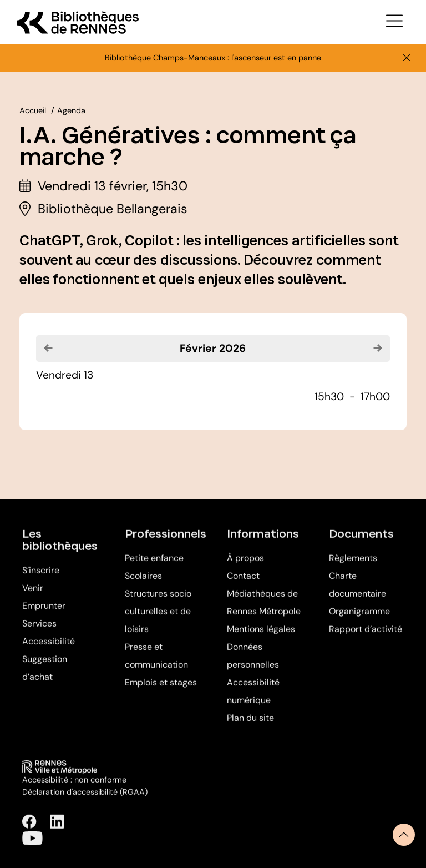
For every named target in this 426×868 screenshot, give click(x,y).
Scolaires (143, 583)
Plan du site (250, 725)
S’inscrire (41, 577)
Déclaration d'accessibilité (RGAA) (85, 799)
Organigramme (359, 619)
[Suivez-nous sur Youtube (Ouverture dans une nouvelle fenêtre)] (32, 845)
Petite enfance (154, 565)
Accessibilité (49, 649)
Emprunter (44, 613)
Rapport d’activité (366, 636)
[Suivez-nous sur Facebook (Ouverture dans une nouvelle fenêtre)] (29, 829)
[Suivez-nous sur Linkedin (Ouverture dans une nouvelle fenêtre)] (57, 829)
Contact (243, 583)
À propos (245, 565)
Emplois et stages (161, 690)
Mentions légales (261, 636)
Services (39, 631)
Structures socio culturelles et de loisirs (158, 619)
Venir (33, 595)
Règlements (353, 565)
